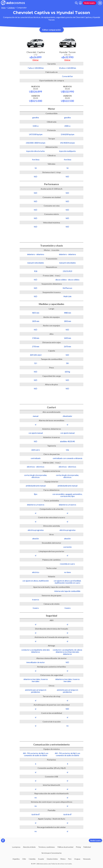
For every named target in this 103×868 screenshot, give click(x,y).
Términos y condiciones (47, 847)
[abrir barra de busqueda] (76, 3)
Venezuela (87, 859)
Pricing (78, 847)
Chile (24, 859)
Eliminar (36, 60)
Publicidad (87, 847)
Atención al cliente (29, 847)
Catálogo (11, 8)
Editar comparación (52, 30)
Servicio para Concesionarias (52, 853)
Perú (70, 859)
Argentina (16, 859)
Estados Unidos (52, 859)
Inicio (3, 8)
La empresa (16, 847)
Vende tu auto (89, 3)
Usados (36, 98)
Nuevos (36, 89)
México (63, 859)
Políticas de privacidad (65, 847)
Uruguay (77, 859)
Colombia (32, 859)
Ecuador (41, 859)
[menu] (100, 3)
